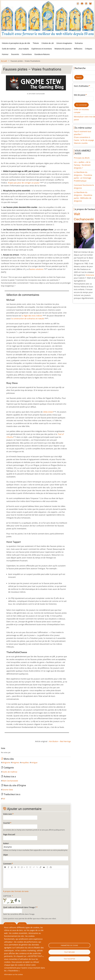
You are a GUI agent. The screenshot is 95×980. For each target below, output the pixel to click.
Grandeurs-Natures (42, 54)
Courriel (6, 823)
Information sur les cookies (13, 974)
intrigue (34, 762)
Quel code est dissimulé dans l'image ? (20, 907)
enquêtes (25, 762)
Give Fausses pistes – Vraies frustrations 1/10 (3, 750)
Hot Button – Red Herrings (60, 741)
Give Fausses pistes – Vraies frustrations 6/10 (11, 750)
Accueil (4, 61)
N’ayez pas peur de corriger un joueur (24, 183)
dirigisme (6, 762)
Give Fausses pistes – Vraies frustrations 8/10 (15, 750)
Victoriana (90, 275)
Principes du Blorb (82, 158)
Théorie (36, 43)
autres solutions (37, 269)
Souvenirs (15, 54)
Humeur (5, 54)
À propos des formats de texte (16, 891)
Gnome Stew (8, 790)
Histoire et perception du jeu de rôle (16, 43)
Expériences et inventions (42, 49)
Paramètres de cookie (69, 945)
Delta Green (48, 412)
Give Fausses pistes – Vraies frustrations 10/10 (18, 750)
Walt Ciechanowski (10, 781)
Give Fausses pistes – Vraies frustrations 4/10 (8, 750)
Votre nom (8, 814)
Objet (5, 855)
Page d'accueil (9, 834)
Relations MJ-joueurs (63, 49)
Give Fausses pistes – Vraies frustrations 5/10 (10, 750)
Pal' (4, 799)
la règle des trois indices (32, 316)
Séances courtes (81, 143)
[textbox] (36, 879)
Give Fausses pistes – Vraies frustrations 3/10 (7, 750)
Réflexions (78, 49)
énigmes (16, 762)
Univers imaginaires (64, 43)
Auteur (6, 843)
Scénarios (79, 43)
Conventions (27, 54)
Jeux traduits (24, 49)
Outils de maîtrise (9, 49)
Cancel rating (2, 750)
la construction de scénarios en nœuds (28, 319)
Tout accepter (69, 959)
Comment (7, 864)
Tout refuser (69, 952)
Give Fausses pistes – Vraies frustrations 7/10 (13, 750)
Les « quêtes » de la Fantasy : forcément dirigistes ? (82, 165)
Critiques (89, 49)
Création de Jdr (48, 43)
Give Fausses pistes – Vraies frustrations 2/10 (5, 750)
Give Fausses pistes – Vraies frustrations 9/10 (16, 750)
